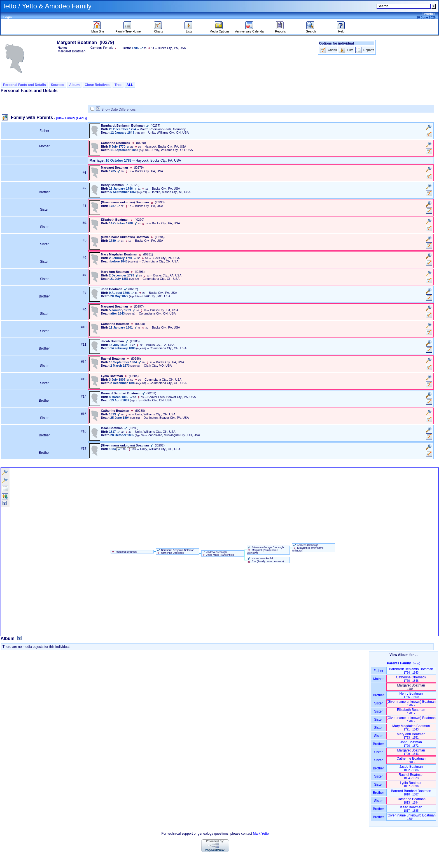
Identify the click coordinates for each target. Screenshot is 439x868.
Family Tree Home (128, 30)
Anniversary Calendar (250, 30)
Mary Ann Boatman (411, 736)
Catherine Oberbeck (411, 679)
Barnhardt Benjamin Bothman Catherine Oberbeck (175, 551)
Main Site (98, 30)
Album (74, 85)
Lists (189, 30)
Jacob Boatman (411, 768)
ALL (130, 85)
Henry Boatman (411, 695)
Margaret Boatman (124, 552)
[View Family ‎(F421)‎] (71, 118)
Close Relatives (97, 85)
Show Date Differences (116, 110)
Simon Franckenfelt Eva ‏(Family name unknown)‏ (265, 560)
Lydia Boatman (411, 784)
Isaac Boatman (411, 809)
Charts (159, 30)
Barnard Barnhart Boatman (411, 793)
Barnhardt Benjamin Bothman (411, 671)
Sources (58, 85)
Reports (280, 30)
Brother (378, 695)
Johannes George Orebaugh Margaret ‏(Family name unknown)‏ (265, 550)
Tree (118, 85)
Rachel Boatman (411, 776)
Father (378, 671)
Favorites (429, 14)
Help (341, 30)
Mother (379, 679)
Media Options (220, 30)
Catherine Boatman (411, 760)
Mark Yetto (261, 834)
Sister (378, 703)
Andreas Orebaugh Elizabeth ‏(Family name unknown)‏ (308, 548)
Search (311, 30)
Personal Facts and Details (24, 85)
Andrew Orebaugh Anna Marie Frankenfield (218, 553)
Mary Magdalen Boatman (411, 728)
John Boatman (411, 744)
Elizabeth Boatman (411, 711)
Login (8, 17)
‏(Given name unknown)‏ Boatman (411, 703)
